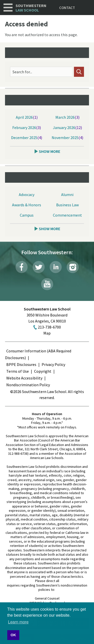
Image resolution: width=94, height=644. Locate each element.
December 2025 (24, 138)
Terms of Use (18, 371)
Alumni (67, 195)
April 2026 (24, 117)
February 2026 (24, 127)
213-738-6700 (49, 327)
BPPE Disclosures (21, 364)
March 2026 (65, 117)
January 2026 (64, 127)
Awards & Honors (27, 205)
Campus (27, 215)
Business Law (67, 205)
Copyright (43, 371)
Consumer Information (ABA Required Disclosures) (38, 354)
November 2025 (65, 138)
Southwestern (31, 8)
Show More (50, 151)
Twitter (39, 267)
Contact (67, 8)
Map (47, 333)
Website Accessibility (24, 378)
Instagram (73, 267)
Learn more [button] (18, 622)
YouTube (47, 284)
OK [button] (13, 635)
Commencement (67, 215)
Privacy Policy (53, 364)
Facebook (22, 267)
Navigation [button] (8, 8)
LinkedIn (56, 267)
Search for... (22, 72)
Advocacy (27, 195)
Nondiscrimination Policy (28, 385)
